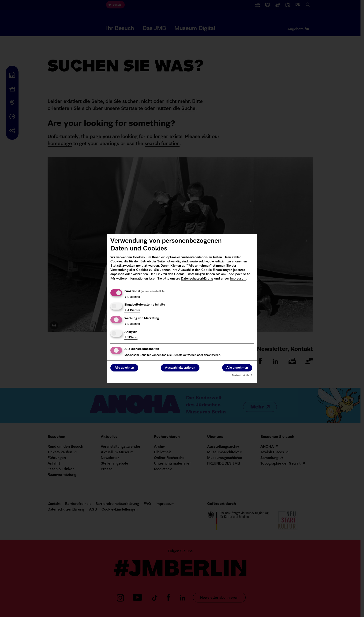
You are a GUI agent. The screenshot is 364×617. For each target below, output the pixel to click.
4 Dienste (132, 311)
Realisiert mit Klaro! (242, 375)
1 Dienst (131, 338)
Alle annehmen (237, 368)
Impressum (238, 279)
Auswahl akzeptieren (180, 368)
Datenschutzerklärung (197, 279)
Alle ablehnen (124, 368)
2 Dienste (132, 297)
